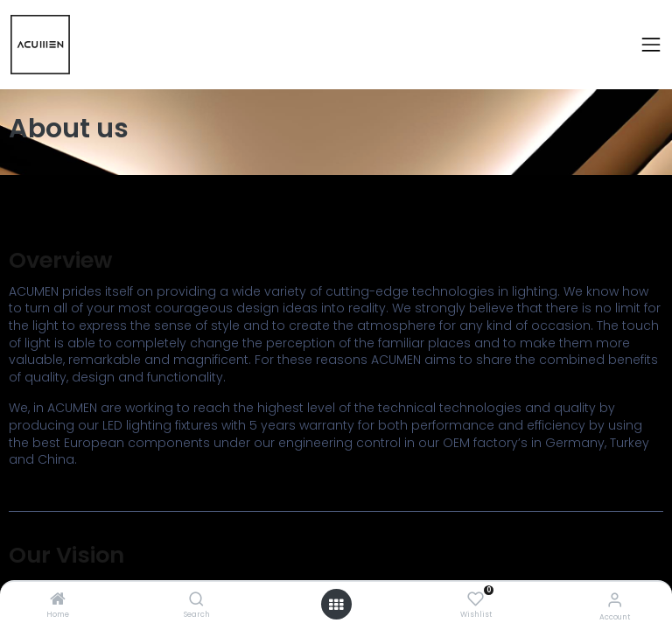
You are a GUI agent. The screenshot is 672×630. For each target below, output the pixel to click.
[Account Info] (615, 600)
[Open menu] (336, 605)
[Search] (196, 600)
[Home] (58, 600)
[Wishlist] (476, 599)
